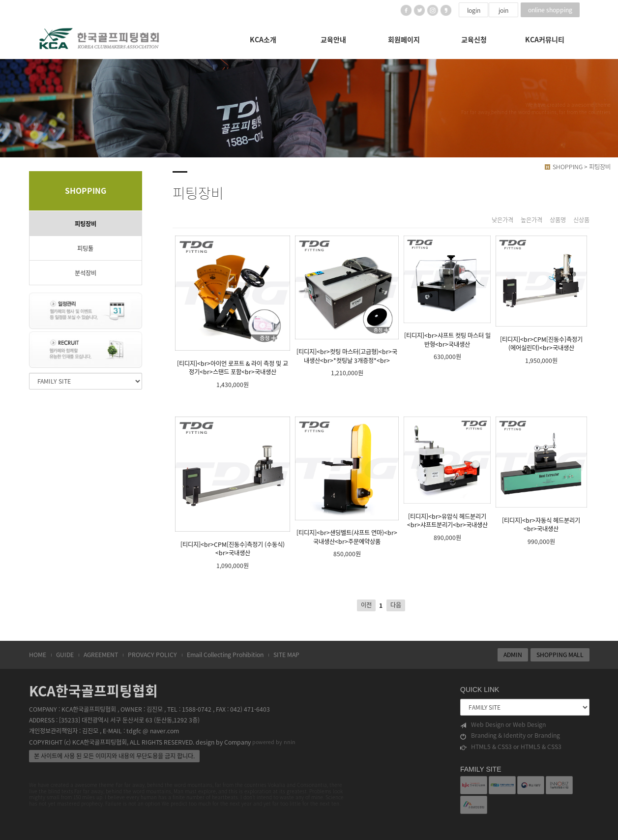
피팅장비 (86, 224)
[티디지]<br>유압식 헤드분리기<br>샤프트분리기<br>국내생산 (447, 473)
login (474, 10)
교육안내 (333, 39)
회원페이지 (404, 39)
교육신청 (474, 39)
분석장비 (86, 273)
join (503, 10)
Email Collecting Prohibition (225, 655)
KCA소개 (263, 39)
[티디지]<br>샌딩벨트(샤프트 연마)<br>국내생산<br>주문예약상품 (347, 481)
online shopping (550, 10)
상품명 (558, 220)
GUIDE (65, 655)
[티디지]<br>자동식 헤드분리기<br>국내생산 (541, 475)
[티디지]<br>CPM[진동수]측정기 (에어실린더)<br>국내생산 (541, 294)
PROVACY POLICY (152, 655)
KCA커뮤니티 (545, 39)
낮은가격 (502, 220)
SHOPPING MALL (560, 655)
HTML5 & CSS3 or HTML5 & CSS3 (511, 747)
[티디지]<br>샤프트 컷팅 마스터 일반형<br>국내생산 (447, 292)
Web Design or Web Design (503, 725)
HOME (38, 655)
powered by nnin (274, 742)
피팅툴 (85, 248)
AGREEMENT (101, 655)
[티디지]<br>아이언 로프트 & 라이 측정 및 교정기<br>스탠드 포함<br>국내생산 (233, 306)
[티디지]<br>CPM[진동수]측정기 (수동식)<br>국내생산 (233, 487)
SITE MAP (286, 655)
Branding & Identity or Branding (510, 735)
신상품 (581, 220)
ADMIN (513, 655)
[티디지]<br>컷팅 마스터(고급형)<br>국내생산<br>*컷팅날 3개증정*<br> (347, 300)
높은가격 (531, 220)
